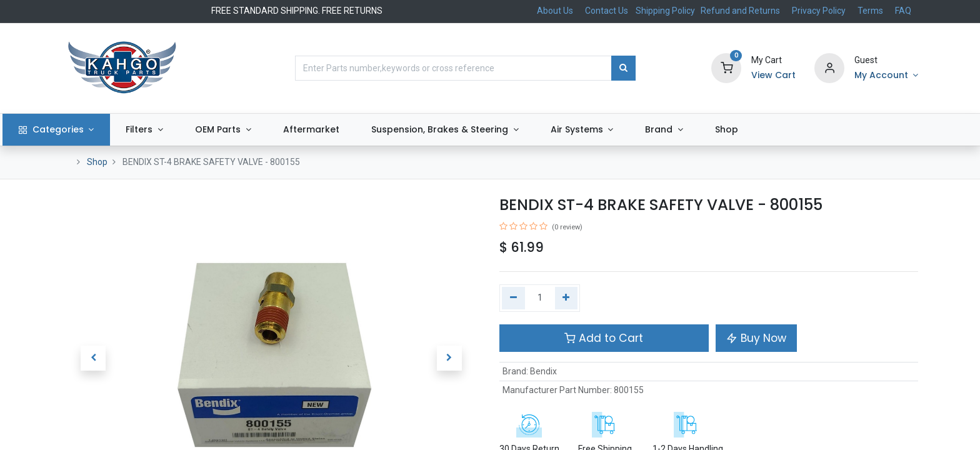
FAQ (903, 11)
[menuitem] (370, 130)
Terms (870, 11)
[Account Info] (886, 76)
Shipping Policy (666, 11)
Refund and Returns (740, 11)
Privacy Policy (819, 11)
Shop (97, 162)
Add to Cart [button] (604, 338)
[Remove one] (513, 298)
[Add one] (567, 298)
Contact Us (607, 11)
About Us (555, 11)
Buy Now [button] (756, 338)
